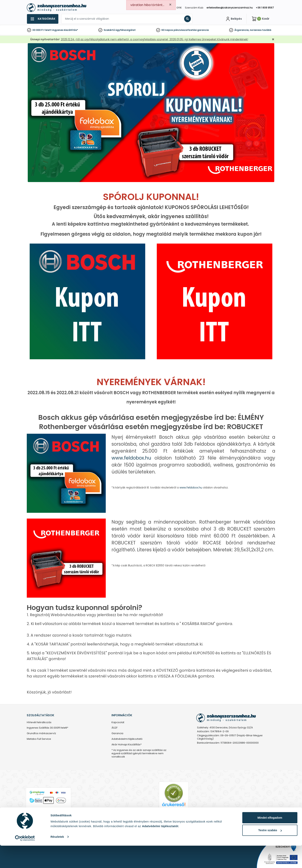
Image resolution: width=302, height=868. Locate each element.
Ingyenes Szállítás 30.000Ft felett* (47, 728)
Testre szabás (270, 853)
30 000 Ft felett (42, 30)
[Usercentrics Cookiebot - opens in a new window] (25, 860)
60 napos (167, 30)
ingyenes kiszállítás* (65, 30)
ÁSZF (115, 728)
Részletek (57, 859)
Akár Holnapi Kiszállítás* (127, 745)
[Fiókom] (233, 19)
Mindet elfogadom (270, 840)
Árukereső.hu (174, 811)
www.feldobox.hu (131, 458)
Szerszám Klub (194, 8)
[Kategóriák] (43, 19)
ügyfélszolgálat (125, 30)
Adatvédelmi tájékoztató (127, 739)
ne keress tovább (261, 30)
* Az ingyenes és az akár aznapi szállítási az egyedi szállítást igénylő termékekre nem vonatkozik (139, 754)
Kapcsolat (118, 722)
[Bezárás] (273, 39)
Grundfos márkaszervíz (41, 733)
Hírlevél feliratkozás (39, 722)
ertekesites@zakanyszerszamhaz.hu (230, 8)
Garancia (117, 733)
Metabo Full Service (39, 739)
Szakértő (109, 30)
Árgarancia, (242, 30)
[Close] (170, 5)
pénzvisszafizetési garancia (191, 30)
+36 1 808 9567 (265, 8)
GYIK (179, 8)
